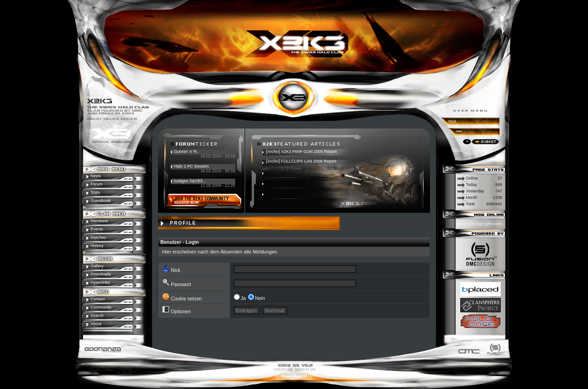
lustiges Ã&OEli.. (189, 181)
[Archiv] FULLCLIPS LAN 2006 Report (301, 161)
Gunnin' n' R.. (187, 152)
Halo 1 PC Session (192, 166)
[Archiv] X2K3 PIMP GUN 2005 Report (301, 152)
